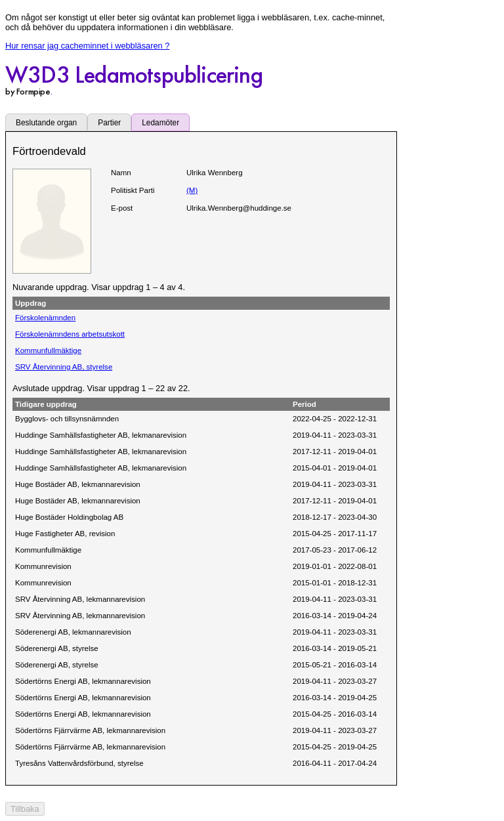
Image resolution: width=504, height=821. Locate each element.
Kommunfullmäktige (48, 350)
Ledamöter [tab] (160, 123)
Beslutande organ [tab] (46, 123)
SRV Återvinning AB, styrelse (64, 367)
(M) (192, 190)
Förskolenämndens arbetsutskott (70, 334)
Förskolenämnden (45, 318)
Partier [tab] (109, 123)
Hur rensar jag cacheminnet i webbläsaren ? (87, 46)
